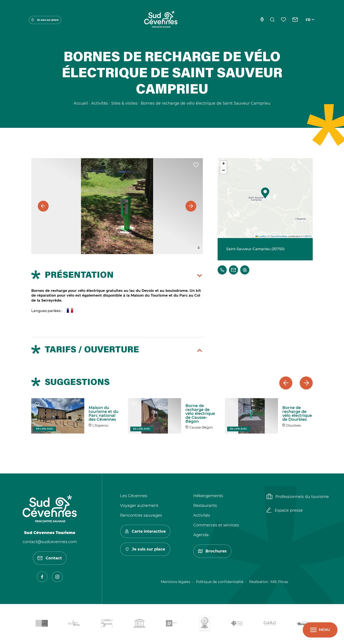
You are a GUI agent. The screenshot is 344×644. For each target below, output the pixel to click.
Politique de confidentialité (220, 582)
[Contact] (295, 20)
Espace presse (285, 511)
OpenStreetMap (279, 236)
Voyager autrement (139, 506)
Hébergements (208, 496)
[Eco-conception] (262, 20)
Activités (202, 515)
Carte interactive (145, 531)
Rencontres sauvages (141, 515)
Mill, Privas (279, 582)
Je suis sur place (45, 20)
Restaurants (205, 506)
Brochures (212, 551)
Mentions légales (175, 582)
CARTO (308, 236)
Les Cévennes (134, 496)
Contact (50, 558)
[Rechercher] (272, 20)
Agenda (201, 535)
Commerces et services (216, 525)
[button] (265, 193)
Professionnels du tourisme (298, 497)
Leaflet (261, 236)
